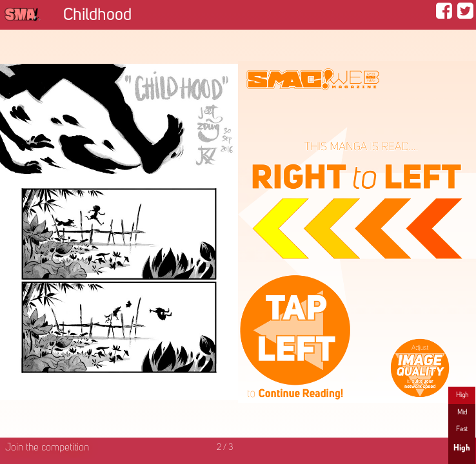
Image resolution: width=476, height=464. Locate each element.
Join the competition (47, 448)
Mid (462, 412)
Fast (462, 429)
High (462, 395)
